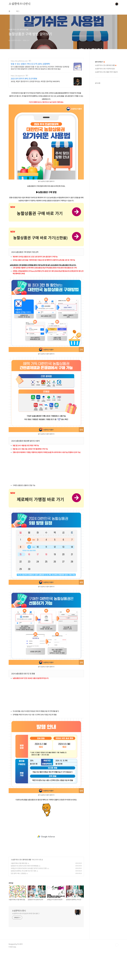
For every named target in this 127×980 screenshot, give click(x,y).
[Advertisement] (46, 470)
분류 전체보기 (100, 62)
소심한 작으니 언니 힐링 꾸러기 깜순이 (106, 72)
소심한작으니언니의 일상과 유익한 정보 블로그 (26, 913)
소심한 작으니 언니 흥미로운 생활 (21, 860)
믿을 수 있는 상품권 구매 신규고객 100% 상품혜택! (30, 64)
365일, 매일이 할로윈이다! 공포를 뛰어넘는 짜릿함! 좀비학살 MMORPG (35, 81)
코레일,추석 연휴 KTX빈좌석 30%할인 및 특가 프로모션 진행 (29, 868)
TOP (117, 945)
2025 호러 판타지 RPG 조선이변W (24, 79)
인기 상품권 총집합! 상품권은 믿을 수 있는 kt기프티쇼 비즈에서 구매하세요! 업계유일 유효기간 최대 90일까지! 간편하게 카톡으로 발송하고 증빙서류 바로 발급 (40, 68)
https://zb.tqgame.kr (18, 76)
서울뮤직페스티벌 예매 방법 (19, 863)
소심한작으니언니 (20, 4)
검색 (112, 4)
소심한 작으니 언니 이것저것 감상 (105, 69)
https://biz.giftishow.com (19, 61)
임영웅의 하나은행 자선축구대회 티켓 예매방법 (25, 866)
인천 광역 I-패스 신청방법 (18, 873)
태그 (18, 11)
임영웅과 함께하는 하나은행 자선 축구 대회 (23, 871)
